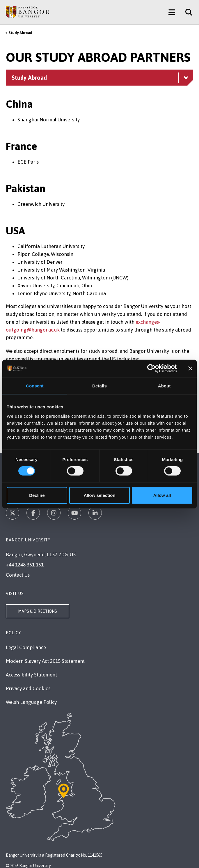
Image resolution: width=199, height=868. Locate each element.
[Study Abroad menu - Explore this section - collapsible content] (99, 78)
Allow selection (99, 495)
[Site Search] (187, 12)
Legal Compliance (26, 647)
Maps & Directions (38, 611)
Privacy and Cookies (28, 688)
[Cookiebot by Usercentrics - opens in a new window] (151, 369)
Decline (37, 495)
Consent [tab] (35, 386)
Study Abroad (20, 33)
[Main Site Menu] (172, 12)
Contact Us (18, 575)
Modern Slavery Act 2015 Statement (45, 661)
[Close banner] (190, 369)
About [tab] (164, 386)
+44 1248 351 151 (25, 565)
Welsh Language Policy (31, 702)
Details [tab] (99, 386)
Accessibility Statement (31, 675)
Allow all (162, 495)
